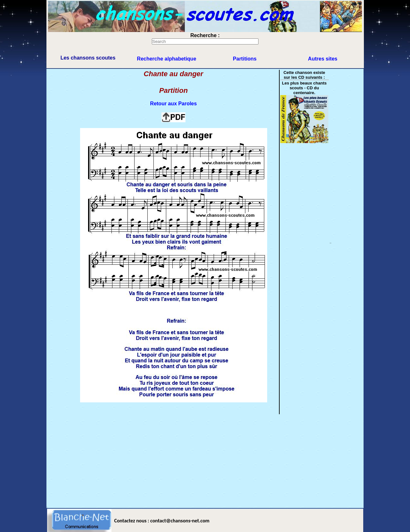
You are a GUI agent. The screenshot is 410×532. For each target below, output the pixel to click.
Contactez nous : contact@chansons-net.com (162, 521)
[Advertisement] (205, 460)
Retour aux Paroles (174, 104)
